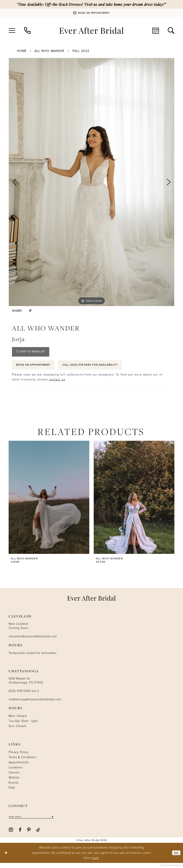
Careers (14, 777)
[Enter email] (35, 821)
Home (22, 51)
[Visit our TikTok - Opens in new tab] (38, 835)
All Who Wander (50, 51)
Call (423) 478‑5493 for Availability (104, 369)
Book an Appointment (37, 369)
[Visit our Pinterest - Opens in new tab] (29, 835)
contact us (57, 384)
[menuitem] (12, 30)
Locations (15, 772)
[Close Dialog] (7, 858)
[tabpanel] (91, 182)
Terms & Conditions (22, 762)
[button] (12, 30)
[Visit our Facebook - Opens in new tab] (20, 835)
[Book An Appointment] (91, 13)
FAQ (12, 792)
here (96, 863)
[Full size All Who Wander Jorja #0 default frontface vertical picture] (91, 182)
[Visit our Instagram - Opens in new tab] (11, 835)
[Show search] (171, 30)
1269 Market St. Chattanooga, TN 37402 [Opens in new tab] (26, 685)
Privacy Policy (19, 757)
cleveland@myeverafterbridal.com (33, 641)
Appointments (19, 767)
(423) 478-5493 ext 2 (24, 696)
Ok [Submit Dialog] (176, 858)
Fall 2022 (81, 51)
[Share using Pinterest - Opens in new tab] (30, 311)
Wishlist (14, 782)
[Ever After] (91, 30)
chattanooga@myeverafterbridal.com (35, 704)
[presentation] (49, 502)
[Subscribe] (60, 821)
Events (13, 787)
